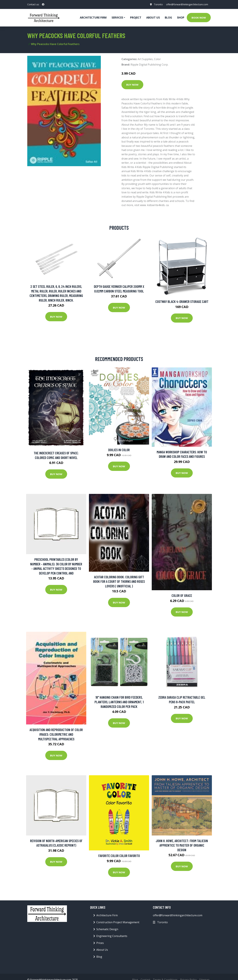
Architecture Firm (107, 915)
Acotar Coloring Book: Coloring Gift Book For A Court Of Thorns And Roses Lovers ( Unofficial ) (119, 581)
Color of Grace (182, 595)
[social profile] (43, 4)
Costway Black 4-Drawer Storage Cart (182, 301)
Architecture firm (93, 18)
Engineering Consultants (112, 936)
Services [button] (117, 18)
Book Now (199, 18)
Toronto (158, 4)
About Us (153, 18)
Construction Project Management (118, 922)
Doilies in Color (119, 450)
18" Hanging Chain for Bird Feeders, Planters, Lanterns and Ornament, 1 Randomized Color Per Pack (119, 702)
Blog (168, 18)
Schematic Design (107, 929)
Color (157, 59)
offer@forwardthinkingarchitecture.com (187, 4)
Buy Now (132, 85)
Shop (181, 18)
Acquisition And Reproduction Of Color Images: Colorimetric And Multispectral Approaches (56, 734)
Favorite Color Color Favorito (119, 856)
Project (136, 18)
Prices (100, 943)
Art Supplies (145, 59)
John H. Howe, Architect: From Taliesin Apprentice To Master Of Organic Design (182, 845)
